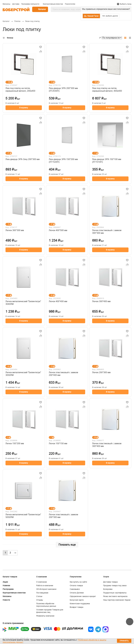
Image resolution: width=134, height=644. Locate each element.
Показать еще (67, 545)
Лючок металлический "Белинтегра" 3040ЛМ (23, 303)
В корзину (24, 108)
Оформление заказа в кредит (83, 596)
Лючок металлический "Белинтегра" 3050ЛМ (23, 374)
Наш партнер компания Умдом (117, 600)
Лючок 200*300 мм (101, 372)
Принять (124, 641)
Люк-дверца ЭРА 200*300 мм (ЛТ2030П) (63, 90)
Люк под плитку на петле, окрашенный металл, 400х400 (107, 90)
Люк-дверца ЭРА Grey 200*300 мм (23, 159)
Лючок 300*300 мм (15, 230)
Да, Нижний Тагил (91, 16)
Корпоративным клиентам (14, 593)
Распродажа (8, 589)
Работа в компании (45, 586)
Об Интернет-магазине (46, 589)
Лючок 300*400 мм (101, 301)
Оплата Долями (77, 593)
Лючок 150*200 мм (15, 443)
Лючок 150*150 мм (58, 443)
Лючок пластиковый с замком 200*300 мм (63, 516)
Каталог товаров (10, 577)
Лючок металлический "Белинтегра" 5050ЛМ (23, 516)
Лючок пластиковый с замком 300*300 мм (107, 232)
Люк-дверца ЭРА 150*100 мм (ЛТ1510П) (107, 161)
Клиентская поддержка (80, 604)
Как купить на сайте (78, 582)
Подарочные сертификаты (115, 593)
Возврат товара (77, 607)
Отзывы (40, 600)
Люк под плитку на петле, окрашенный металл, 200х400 (20, 90)
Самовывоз (75, 589)
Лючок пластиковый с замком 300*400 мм (107, 445)
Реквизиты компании (45, 616)
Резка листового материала (115, 596)
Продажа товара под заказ (115, 586)
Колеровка (108, 589)
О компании (42, 582)
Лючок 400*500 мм (58, 230)
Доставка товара (110, 582)
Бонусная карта (77, 600)
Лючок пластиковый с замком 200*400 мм (63, 374)
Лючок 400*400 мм (58, 301)
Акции (5, 582)
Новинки (6, 586)
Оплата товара (76, 586)
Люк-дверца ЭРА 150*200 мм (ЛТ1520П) (63, 161)
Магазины (7, 596)
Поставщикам (42, 593)
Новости (6, 600)
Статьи (39, 596)
